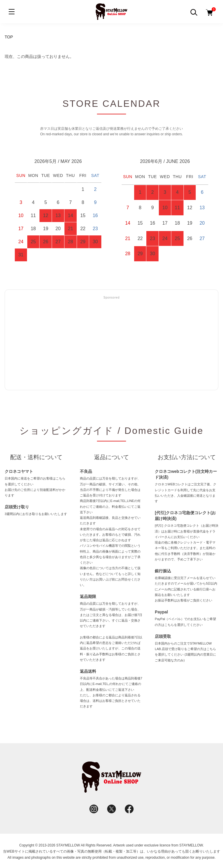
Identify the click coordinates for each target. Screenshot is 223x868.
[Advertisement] (111, 343)
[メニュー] (12, 12)
